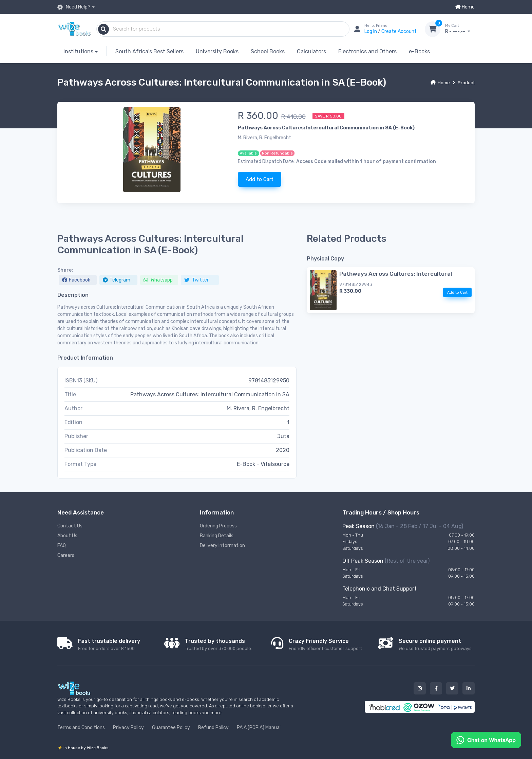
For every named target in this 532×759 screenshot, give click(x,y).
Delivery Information (222, 546)
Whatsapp (158, 280)
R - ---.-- (460, 29)
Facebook (76, 280)
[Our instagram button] (420, 688)
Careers (66, 555)
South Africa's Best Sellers (149, 51)
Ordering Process (218, 526)
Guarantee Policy (171, 728)
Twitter (196, 280)
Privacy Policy (128, 728)
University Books (217, 51)
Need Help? (74, 7)
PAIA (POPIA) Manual (259, 728)
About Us (67, 536)
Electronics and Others (367, 51)
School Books (268, 51)
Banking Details (217, 536)
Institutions (78, 51)
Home (465, 7)
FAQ (62, 546)
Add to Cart (260, 179)
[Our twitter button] (452, 688)
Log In (371, 31)
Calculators (311, 51)
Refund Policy (213, 728)
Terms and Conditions (81, 728)
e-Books (419, 51)
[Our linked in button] (469, 688)
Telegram (117, 280)
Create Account (399, 31)
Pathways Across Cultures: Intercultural (396, 274)
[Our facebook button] (436, 688)
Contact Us (70, 526)
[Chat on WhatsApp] (486, 739)
